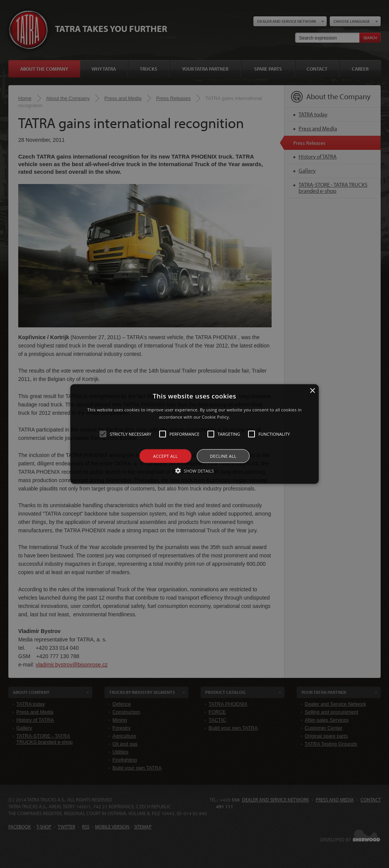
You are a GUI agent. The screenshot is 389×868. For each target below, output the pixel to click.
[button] (194, 434)
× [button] (312, 391)
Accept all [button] (165, 456)
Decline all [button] (223, 456)
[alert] (194, 434)
